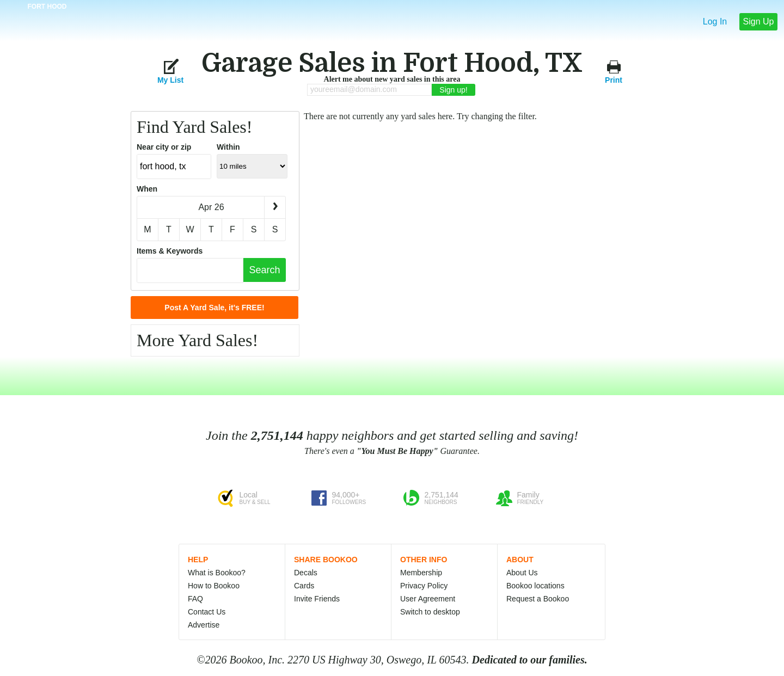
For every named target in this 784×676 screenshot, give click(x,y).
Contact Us (207, 612)
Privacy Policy (424, 586)
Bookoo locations (535, 586)
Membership (421, 573)
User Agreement (428, 599)
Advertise (204, 625)
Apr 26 (211, 207)
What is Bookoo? (217, 573)
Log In (715, 21)
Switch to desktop (430, 612)
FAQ (195, 599)
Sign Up (759, 21)
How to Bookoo (214, 586)
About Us (522, 573)
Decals (306, 573)
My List (170, 71)
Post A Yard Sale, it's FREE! (214, 308)
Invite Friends (317, 599)
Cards (304, 586)
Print (614, 71)
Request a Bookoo (538, 599)
